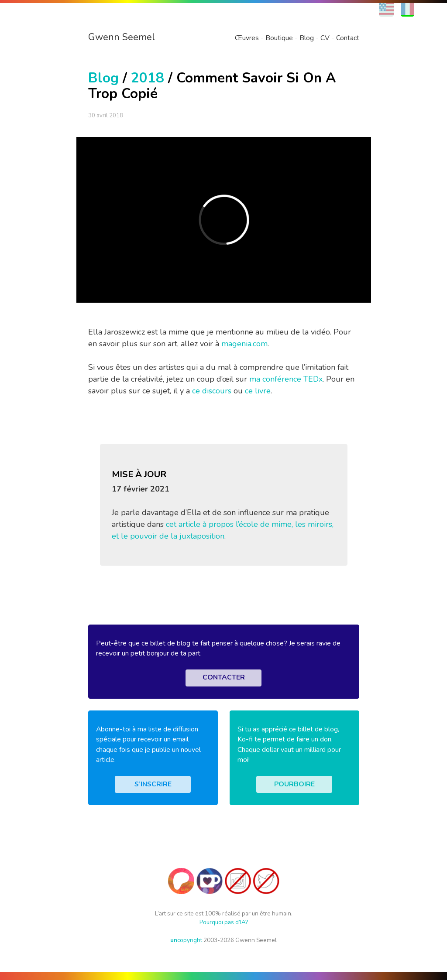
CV (325, 38)
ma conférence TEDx (286, 379)
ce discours (212, 391)
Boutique (279, 38)
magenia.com (244, 344)
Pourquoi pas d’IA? (224, 922)
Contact (348, 38)
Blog (307, 38)
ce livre (258, 391)
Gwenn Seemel (122, 37)
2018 (148, 78)
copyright (186, 940)
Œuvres (247, 38)
